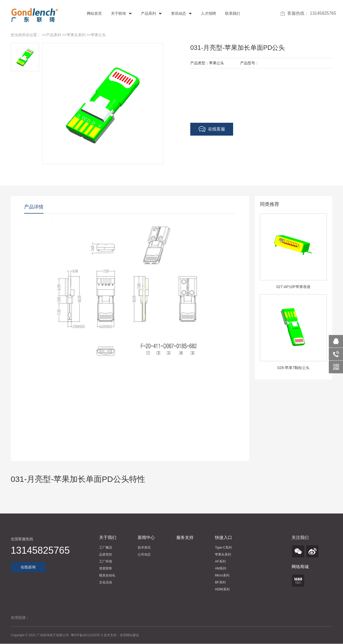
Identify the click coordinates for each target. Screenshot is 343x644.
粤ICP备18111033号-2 (87, 635)
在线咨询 (28, 567)
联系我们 (232, 13)
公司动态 (144, 554)
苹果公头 (98, 35)
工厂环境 (106, 561)
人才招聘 (208, 13)
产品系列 (151, 13)
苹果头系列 (76, 35)
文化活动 (106, 582)
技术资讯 (144, 548)
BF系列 (220, 582)
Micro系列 (222, 575)
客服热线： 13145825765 (308, 13)
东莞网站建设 (129, 635)
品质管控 (106, 554)
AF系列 (220, 561)
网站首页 (94, 13)
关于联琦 (121, 13)
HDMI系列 (222, 589)
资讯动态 (181, 13)
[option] (293, 254)
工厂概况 (106, 548)
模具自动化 (107, 575)
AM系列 (221, 568)
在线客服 (212, 129)
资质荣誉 (106, 568)
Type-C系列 (223, 548)
